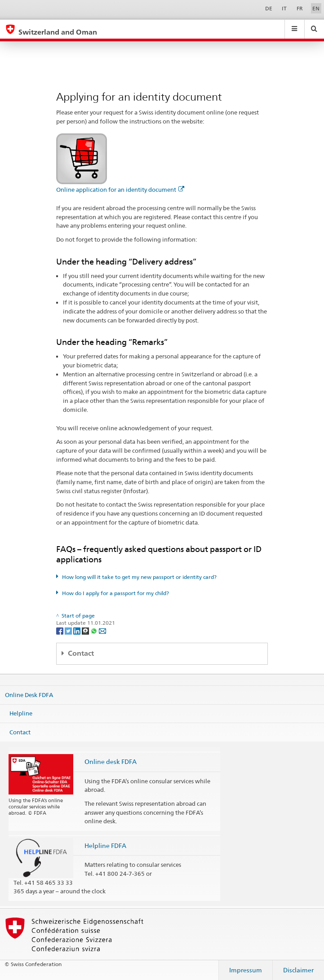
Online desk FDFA (111, 761)
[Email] (102, 630)
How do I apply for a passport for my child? (115, 593)
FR (300, 8)
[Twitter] (69, 630)
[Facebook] (60, 630)
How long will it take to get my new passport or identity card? (139, 577)
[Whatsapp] (95, 630)
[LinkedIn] (78, 630)
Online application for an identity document (120, 190)
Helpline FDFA (105, 845)
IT (284, 8)
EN (316, 8)
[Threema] (86, 630)
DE (269, 8)
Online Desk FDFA (29, 694)
